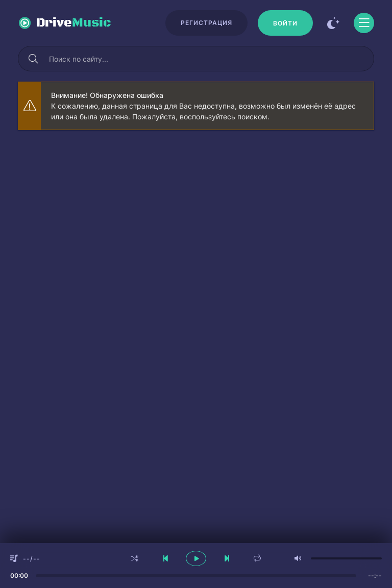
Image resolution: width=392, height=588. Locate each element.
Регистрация (206, 23)
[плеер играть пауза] (196, 558)
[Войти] (285, 23)
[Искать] (33, 59)
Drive (74, 23)
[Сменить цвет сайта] (333, 23)
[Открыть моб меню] (364, 23)
